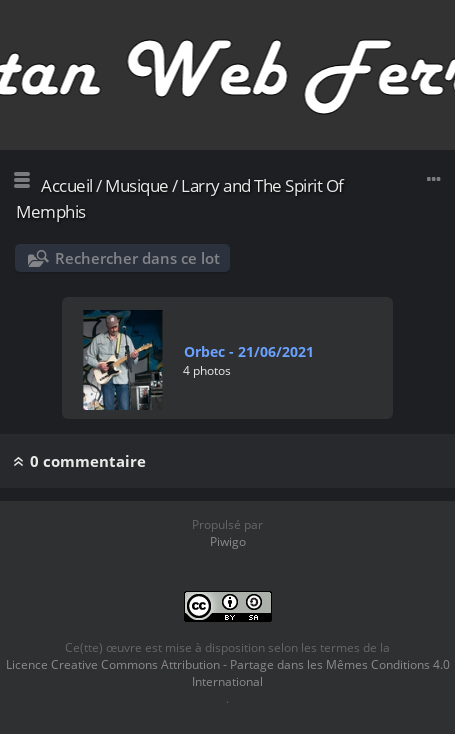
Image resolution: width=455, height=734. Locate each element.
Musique (137, 185)
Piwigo (228, 541)
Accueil (67, 185)
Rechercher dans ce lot (137, 258)
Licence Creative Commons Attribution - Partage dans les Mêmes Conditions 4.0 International (228, 673)
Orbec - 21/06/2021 (249, 351)
